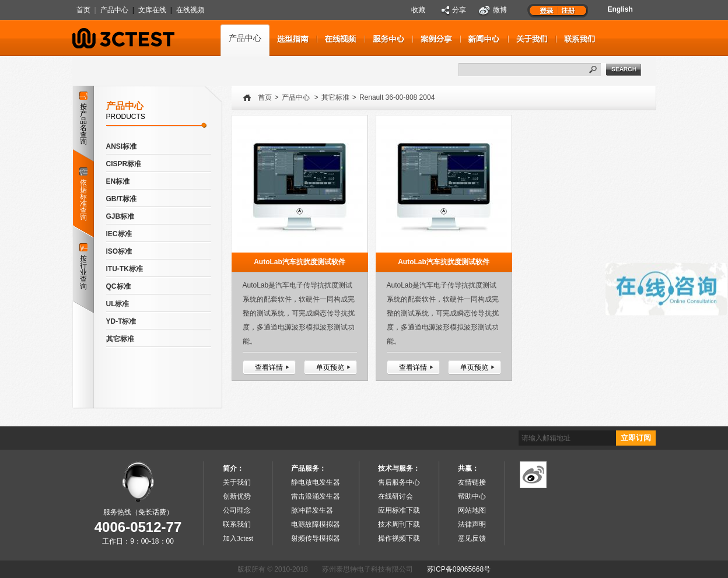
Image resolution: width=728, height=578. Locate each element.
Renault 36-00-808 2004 (397, 97)
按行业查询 (83, 267)
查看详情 (269, 367)
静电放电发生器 (316, 482)
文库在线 (152, 10)
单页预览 (330, 367)
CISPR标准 (124, 164)
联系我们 (237, 524)
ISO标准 (119, 251)
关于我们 (237, 482)
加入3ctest (238, 538)
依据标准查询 (83, 192)
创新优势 (237, 496)
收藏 (418, 10)
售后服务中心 (399, 482)
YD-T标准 (121, 321)
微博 (500, 10)
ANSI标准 (122, 146)
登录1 (547, 10)
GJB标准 (120, 216)
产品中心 (114, 10)
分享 (459, 10)
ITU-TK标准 (125, 269)
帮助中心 (472, 496)
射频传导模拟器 (316, 538)
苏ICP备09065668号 (459, 569)
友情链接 (472, 482)
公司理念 (237, 510)
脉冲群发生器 (312, 510)
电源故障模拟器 (316, 524)
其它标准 (120, 339)
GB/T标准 (122, 199)
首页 (83, 10)
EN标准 (118, 181)
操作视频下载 (399, 538)
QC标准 (118, 286)
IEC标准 (119, 234)
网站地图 (472, 510)
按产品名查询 (83, 119)
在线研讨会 (395, 496)
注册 (569, 10)
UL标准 (118, 304)
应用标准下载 (399, 510)
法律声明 (472, 524)
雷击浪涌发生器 (316, 496)
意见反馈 (472, 538)
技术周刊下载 (399, 524)
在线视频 (190, 10)
